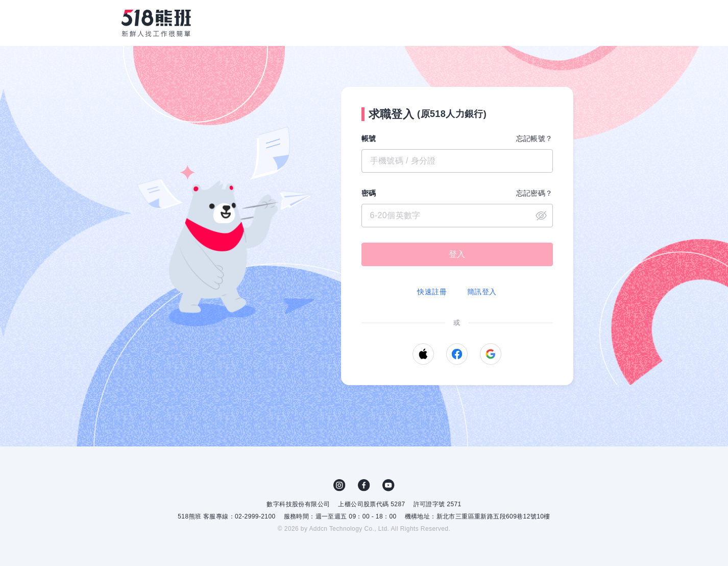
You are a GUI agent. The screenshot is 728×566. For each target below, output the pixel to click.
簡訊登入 (482, 292)
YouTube (389, 485)
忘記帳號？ (535, 138)
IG (339, 485)
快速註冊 (432, 292)
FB (364, 485)
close (541, 216)
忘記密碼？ (535, 193)
